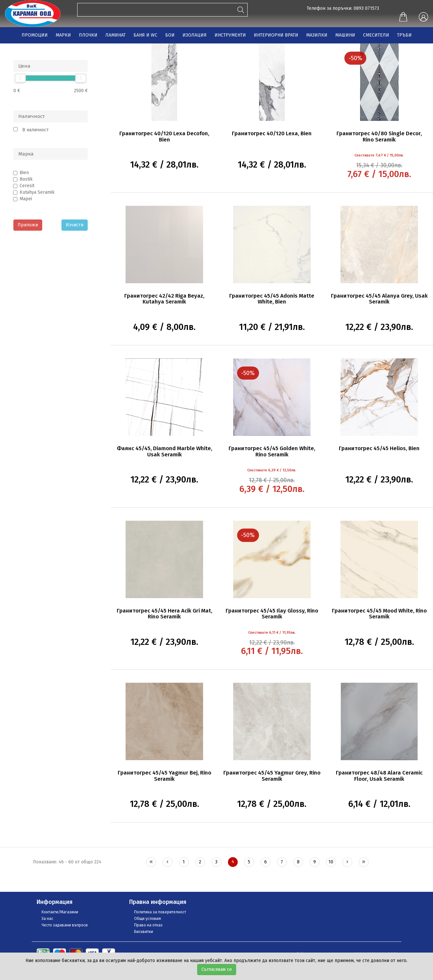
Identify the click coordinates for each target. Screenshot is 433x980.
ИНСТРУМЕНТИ (230, 35)
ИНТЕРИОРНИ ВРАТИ (276, 35)
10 (331, 862)
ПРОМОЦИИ (35, 35)
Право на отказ (148, 925)
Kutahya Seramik (37, 192)
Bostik (26, 179)
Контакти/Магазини (60, 912)
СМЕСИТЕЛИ (376, 35)
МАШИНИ (345, 35)
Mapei (26, 199)
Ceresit (27, 186)
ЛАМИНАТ (115, 35)
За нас (47, 919)
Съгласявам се (217, 969)
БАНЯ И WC (145, 35)
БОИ (170, 35)
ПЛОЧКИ (88, 35)
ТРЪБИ (404, 35)
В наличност (35, 130)
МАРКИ (63, 35)
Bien (24, 173)
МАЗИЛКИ (317, 35)
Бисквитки (144, 932)
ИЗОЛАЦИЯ (195, 35)
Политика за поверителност (160, 912)
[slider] (20, 78)
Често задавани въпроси (65, 925)
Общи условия (147, 919)
